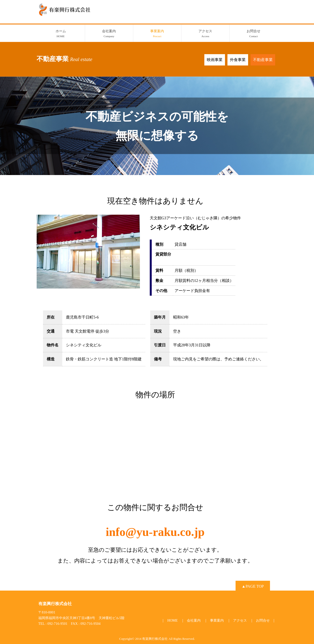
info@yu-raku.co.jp (155, 532)
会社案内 (109, 34)
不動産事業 (263, 60)
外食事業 (238, 60)
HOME (172, 620)
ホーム (61, 34)
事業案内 (157, 34)
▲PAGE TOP (253, 586)
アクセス (205, 34)
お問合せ (254, 34)
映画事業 (215, 60)
